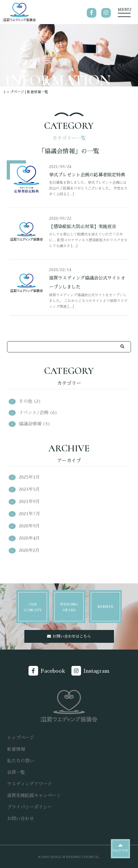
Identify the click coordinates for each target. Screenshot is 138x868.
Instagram (97, 671)
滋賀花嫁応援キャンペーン (34, 795)
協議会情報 (30, 424)
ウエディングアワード (29, 784)
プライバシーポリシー (29, 807)
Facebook (53, 671)
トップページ (13, 92)
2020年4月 (29, 538)
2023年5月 (29, 489)
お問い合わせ (20, 819)
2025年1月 (29, 477)
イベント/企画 (34, 412)
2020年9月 (29, 526)
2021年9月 (29, 501)
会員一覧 (16, 772)
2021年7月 (30, 514)
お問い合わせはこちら (72, 636)
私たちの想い (20, 761)
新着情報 (16, 749)
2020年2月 (29, 550)
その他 (26, 401)
